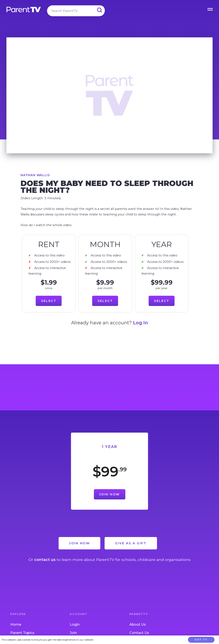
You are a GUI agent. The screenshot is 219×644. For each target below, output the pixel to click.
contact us (45, 560)
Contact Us (139, 633)
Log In (141, 323)
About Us (138, 624)
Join (73, 633)
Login (75, 624)
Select (49, 301)
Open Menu (210, 9)
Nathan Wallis (35, 175)
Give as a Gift (131, 543)
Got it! (201, 640)
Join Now (110, 494)
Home (16, 624)
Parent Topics (22, 633)
